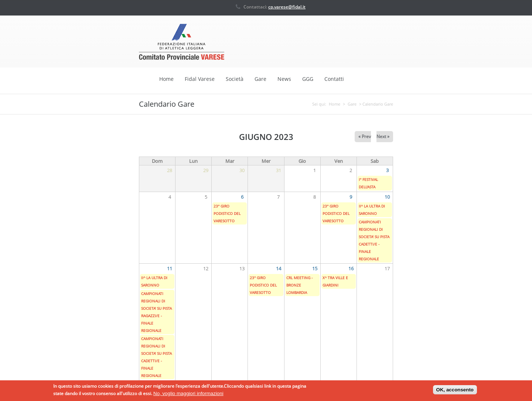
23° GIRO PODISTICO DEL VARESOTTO (227, 213)
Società (235, 79)
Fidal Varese (200, 79)
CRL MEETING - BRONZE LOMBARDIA (299, 285)
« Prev (365, 136)
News (284, 79)
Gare (260, 79)
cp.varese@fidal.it (287, 7)
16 (351, 268)
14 (279, 268)
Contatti (334, 79)
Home (166, 79)
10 (387, 196)
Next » (383, 136)
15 (315, 268)
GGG (308, 79)
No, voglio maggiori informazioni (188, 395)
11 (170, 268)
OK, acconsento (455, 392)
